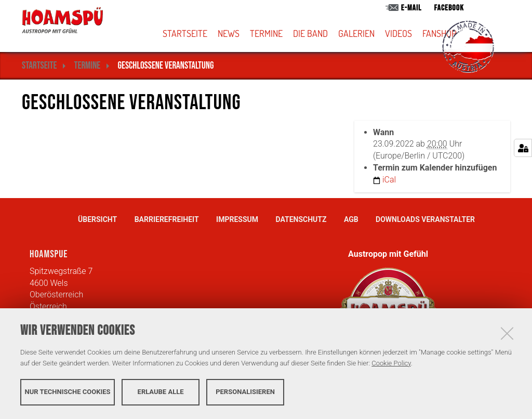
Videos (398, 33)
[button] (325, 33)
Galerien (356, 33)
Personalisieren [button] (245, 392)
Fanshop (439, 33)
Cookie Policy (391, 363)
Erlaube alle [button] (161, 392)
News (229, 33)
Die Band (310, 33)
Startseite (185, 33)
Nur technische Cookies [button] (68, 392)
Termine (266, 33)
